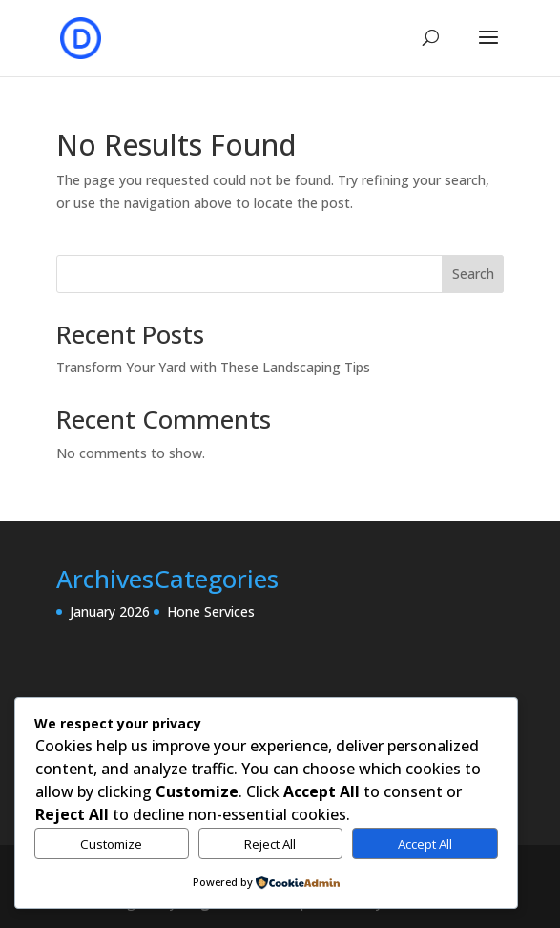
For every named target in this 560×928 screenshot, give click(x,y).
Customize (111, 844)
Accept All (425, 844)
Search (473, 274)
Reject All (270, 844)
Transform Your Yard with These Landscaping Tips (213, 367)
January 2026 (110, 612)
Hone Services (211, 612)
